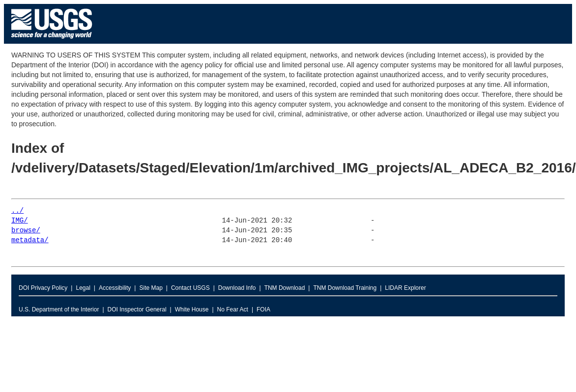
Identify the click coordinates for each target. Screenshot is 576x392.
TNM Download (285, 288)
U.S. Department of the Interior (59, 309)
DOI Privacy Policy (43, 288)
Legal (83, 288)
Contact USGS (190, 288)
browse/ (26, 231)
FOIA (263, 309)
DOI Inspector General (137, 309)
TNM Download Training (345, 288)
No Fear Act (233, 309)
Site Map (151, 288)
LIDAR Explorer (405, 288)
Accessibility (115, 288)
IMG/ (20, 221)
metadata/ (30, 240)
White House (192, 309)
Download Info (237, 288)
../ (17, 211)
